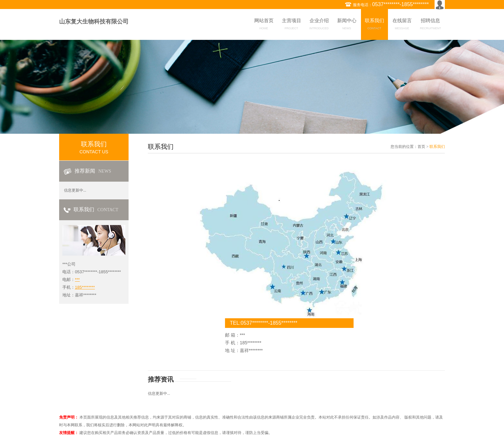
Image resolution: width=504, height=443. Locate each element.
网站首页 (264, 25)
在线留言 (402, 25)
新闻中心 (347, 25)
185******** (85, 287)
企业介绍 (319, 25)
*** (77, 280)
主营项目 (292, 25)
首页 (421, 147)
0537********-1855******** (401, 4)
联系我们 (374, 25)
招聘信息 (431, 25)
